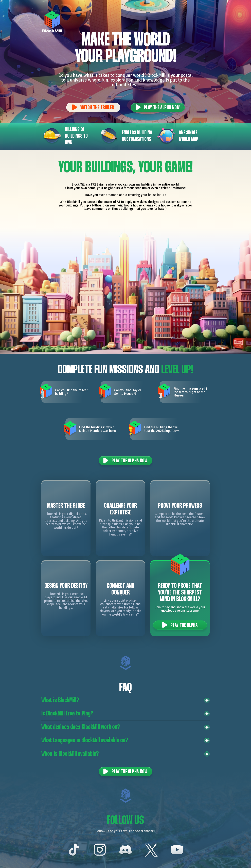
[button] (125, 701)
